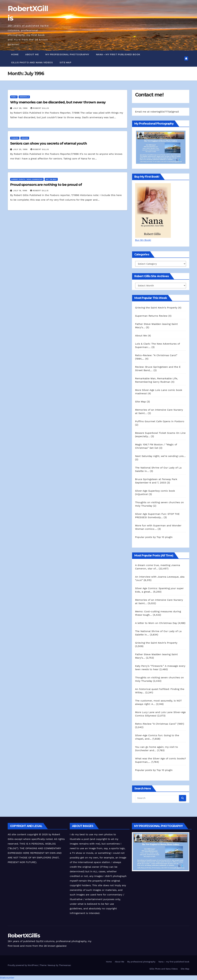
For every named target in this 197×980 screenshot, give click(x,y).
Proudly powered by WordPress (23, 965)
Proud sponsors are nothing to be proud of (46, 185)
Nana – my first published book (118, 54)
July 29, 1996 (21, 108)
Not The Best (51, 179)
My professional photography (67, 54)
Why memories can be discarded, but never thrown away (58, 102)
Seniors (25, 138)
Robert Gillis (40, 108)
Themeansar (65, 965)
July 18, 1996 (21, 191)
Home (15, 54)
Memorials (24, 97)
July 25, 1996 (21, 149)
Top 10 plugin (165, 537)
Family (14, 97)
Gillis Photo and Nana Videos (32, 62)
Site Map (65, 62)
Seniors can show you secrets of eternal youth (49, 143)
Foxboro (15, 138)
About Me (32, 54)
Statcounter (7, 978)
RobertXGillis (24, 936)
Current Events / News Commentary (27, 179)
